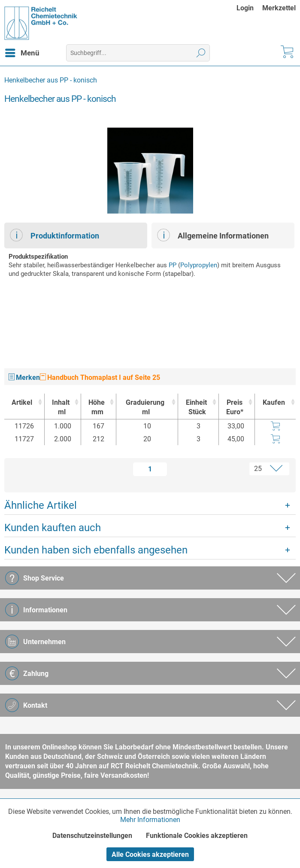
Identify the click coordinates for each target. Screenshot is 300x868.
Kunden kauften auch (53, 528)
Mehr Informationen (150, 820)
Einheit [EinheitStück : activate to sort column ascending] (196, 408)
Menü (22, 52)
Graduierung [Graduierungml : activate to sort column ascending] (145, 408)
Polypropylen (199, 265)
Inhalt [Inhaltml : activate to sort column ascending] (61, 408)
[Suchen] (201, 53)
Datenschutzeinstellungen (92, 836)
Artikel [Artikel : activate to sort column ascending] (22, 402)
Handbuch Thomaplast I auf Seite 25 (100, 377)
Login (245, 8)
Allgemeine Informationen (213, 235)
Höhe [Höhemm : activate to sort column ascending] (96, 408)
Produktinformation (55, 235)
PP (173, 265)
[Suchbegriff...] (138, 53)
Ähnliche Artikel (41, 505)
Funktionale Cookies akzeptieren (197, 836)
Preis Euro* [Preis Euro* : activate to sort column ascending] (235, 407)
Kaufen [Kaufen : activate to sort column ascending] (274, 402)
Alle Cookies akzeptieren (150, 854)
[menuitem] (249, 8)
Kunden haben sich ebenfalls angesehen (96, 550)
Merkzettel (279, 8)
